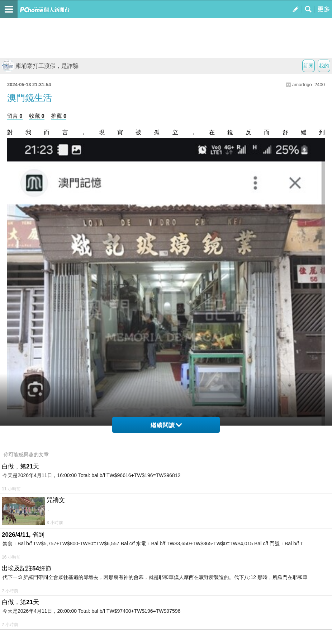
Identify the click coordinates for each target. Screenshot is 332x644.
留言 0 (15, 116)
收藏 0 (37, 116)
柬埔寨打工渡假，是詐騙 (40, 66)
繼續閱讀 (166, 425)
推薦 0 (59, 116)
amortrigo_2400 (309, 85)
